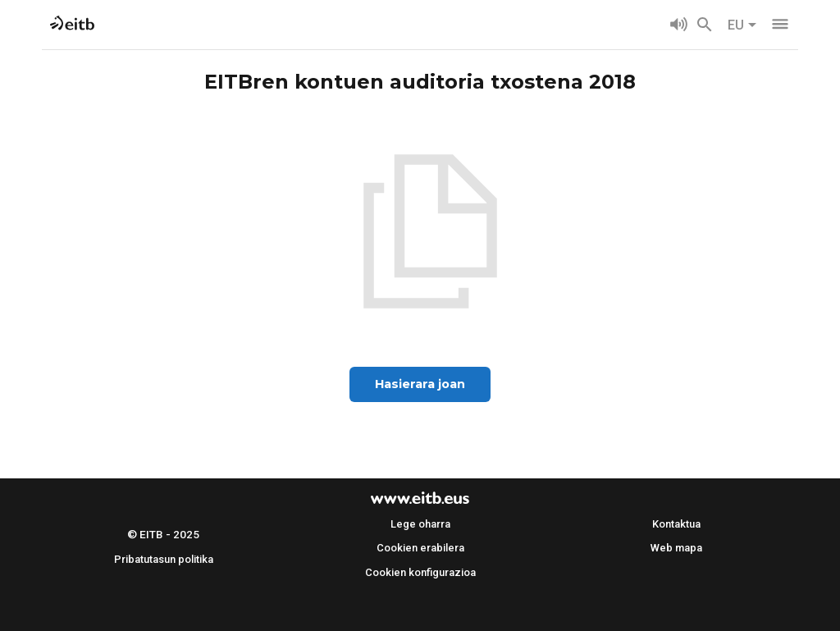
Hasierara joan (420, 384)
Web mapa (676, 548)
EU (742, 25)
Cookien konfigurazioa (420, 572)
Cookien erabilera (420, 548)
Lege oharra (420, 524)
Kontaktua (676, 524)
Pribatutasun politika (164, 559)
